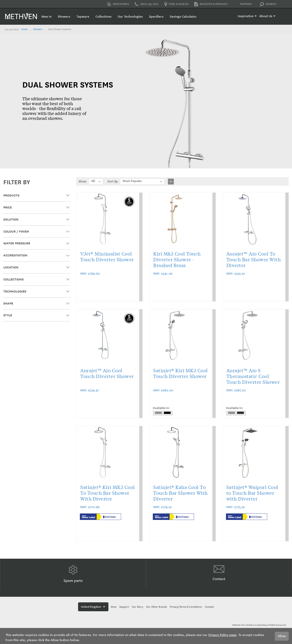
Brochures (118, 4)
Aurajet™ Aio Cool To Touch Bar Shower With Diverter (254, 259)
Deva (114, 607)
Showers (38, 29)
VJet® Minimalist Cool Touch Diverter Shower (107, 256)
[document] (146, 636)
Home (24, 29)
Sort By (113, 181)
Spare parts (73, 574)
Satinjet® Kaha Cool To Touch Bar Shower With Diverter (180, 493)
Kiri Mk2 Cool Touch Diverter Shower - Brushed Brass (177, 259)
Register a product (211, 4)
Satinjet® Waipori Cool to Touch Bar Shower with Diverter (252, 493)
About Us (266, 16)
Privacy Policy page (222, 635)
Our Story (138, 607)
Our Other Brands (156, 607)
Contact (219, 573)
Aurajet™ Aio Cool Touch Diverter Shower (107, 373)
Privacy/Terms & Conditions (186, 607)
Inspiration (246, 16)
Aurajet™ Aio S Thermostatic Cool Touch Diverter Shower (253, 376)
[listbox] (163, 413)
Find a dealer (176, 4)
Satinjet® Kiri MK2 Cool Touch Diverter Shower (181, 373)
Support (243, 4)
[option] (158, 413)
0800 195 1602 (147, 4)
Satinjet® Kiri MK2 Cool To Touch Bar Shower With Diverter (108, 493)
